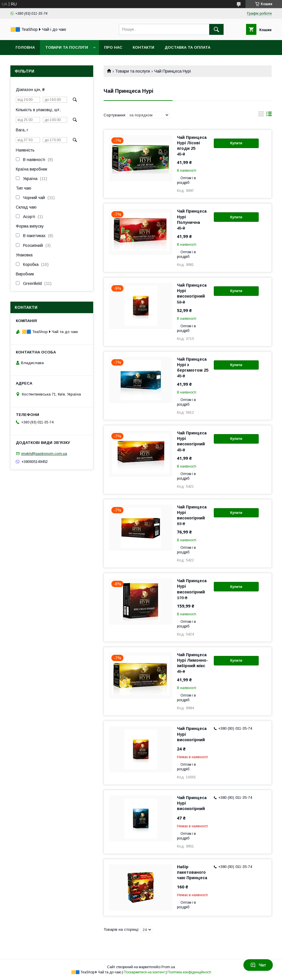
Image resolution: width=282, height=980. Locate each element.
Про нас (113, 47)
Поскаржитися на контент (144, 972)
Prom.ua (168, 967)
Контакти (143, 47)
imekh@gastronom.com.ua (44, 454)
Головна (25, 47)
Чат (258, 965)
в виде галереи (261, 115)
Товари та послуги (67, 47)
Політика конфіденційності (189, 972)
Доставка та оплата (187, 47)
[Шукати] (216, 29)
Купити (236, 143)
